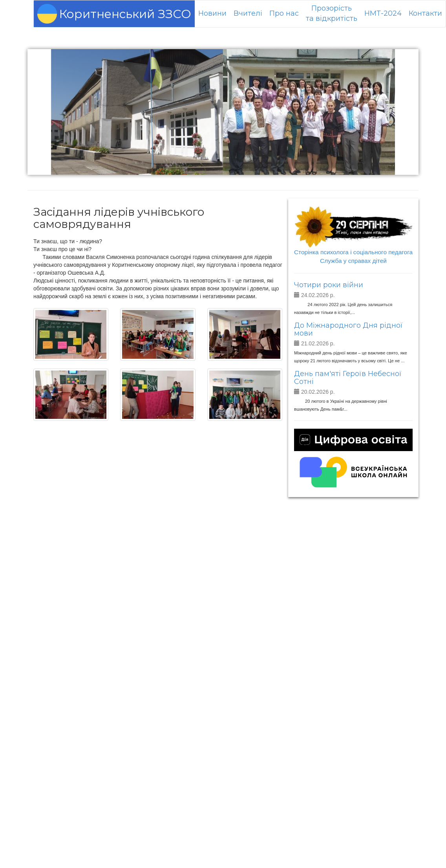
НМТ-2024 (383, 13)
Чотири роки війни (329, 285)
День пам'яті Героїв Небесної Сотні (348, 378)
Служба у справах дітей (353, 261)
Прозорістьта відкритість (332, 13)
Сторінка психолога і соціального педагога (353, 252)
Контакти (425, 13)
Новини (212, 13)
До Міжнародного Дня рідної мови (348, 329)
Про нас (284, 13)
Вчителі (248, 13)
